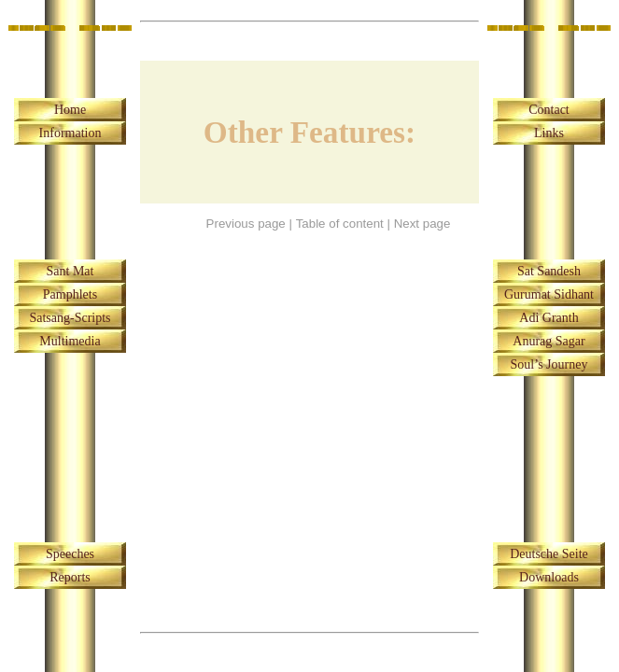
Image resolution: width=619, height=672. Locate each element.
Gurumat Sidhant (549, 294)
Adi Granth (549, 318)
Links (549, 133)
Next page (422, 224)
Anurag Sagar (549, 341)
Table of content (340, 224)
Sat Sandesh (549, 271)
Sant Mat (70, 271)
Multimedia (70, 341)
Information (70, 133)
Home (70, 110)
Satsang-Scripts (70, 318)
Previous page (246, 224)
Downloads (549, 577)
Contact (549, 110)
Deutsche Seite (549, 554)
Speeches (70, 554)
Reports (70, 577)
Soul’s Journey (549, 364)
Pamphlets (70, 294)
